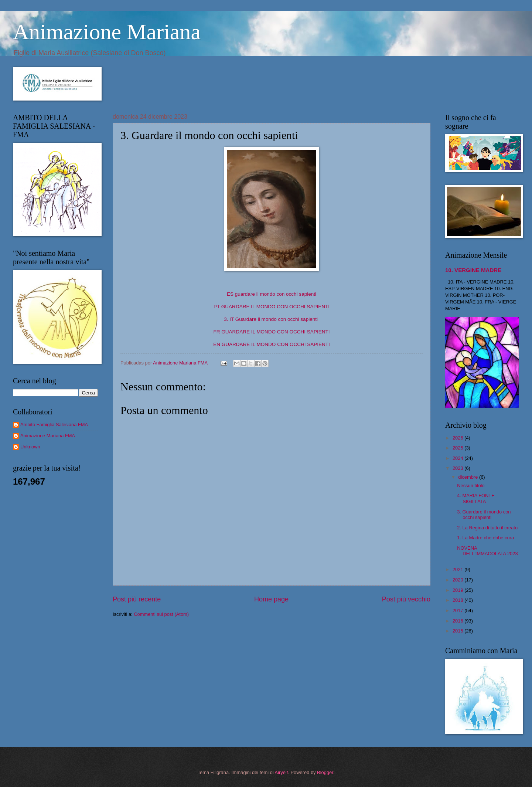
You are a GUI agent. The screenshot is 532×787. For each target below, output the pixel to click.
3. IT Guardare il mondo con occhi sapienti (271, 319)
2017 (458, 610)
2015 (458, 631)
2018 (458, 600)
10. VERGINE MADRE (473, 270)
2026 (458, 438)
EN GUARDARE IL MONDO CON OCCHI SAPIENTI (272, 344)
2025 (458, 448)
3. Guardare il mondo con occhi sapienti (484, 515)
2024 (458, 458)
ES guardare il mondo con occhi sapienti (272, 294)
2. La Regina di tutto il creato (487, 528)
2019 (458, 590)
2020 (458, 580)
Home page (271, 599)
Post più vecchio (406, 599)
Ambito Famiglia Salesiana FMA (54, 425)
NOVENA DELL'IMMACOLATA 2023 (487, 551)
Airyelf (282, 772)
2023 (458, 468)
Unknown (30, 447)
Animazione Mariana (107, 32)
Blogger (325, 772)
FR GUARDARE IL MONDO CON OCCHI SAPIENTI (272, 332)
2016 (458, 621)
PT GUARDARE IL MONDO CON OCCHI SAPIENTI (272, 307)
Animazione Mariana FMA (48, 436)
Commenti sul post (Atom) (161, 614)
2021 (458, 569)
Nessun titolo (471, 486)
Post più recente (137, 599)
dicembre (469, 477)
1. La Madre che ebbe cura (485, 538)
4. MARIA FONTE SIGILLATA (476, 498)
